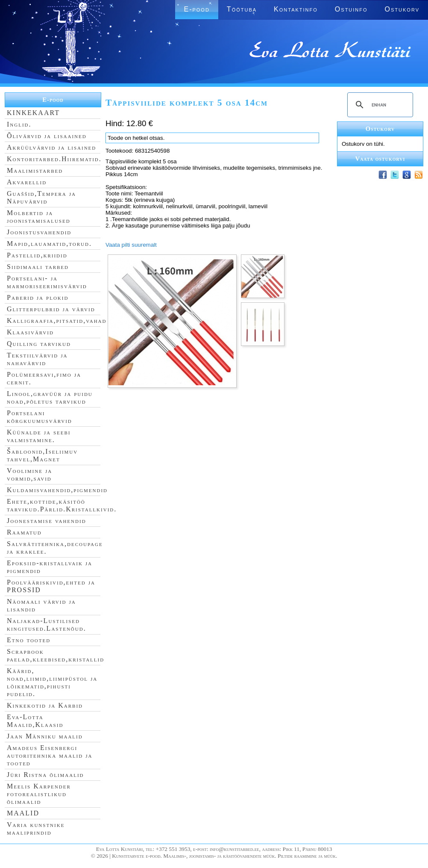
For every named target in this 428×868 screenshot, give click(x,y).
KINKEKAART (33, 113)
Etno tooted (29, 640)
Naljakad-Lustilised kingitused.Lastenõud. (47, 624)
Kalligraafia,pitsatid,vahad (57, 320)
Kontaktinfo (296, 9)
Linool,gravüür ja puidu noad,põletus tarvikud (50, 397)
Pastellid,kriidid (37, 255)
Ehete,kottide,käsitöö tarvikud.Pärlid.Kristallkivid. (62, 505)
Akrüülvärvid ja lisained (51, 147)
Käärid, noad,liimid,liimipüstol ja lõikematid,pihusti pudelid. (52, 682)
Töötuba (242, 9)
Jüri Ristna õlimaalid (45, 775)
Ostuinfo (351, 9)
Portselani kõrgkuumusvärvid (40, 417)
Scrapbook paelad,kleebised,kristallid (56, 655)
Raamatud (24, 532)
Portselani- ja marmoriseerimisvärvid (47, 282)
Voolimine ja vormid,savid (29, 474)
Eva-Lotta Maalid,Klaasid (35, 721)
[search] (379, 105)
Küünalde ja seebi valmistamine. (39, 436)
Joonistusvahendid (39, 232)
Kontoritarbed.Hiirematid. (54, 159)
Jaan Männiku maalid (45, 736)
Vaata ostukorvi (380, 159)
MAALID (23, 813)
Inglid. (19, 124)
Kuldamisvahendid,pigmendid (57, 490)
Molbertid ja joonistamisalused (39, 217)
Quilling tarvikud (39, 344)
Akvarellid (27, 182)
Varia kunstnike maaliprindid (36, 828)
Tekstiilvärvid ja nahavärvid (37, 359)
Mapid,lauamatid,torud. (49, 244)
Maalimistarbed (35, 170)
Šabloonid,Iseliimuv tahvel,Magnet (42, 455)
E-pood (196, 9)
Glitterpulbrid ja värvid (51, 309)
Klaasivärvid (30, 332)
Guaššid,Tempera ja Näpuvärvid (41, 197)
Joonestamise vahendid (47, 521)
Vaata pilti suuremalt (131, 245)
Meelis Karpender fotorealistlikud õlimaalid (39, 794)
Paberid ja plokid (38, 297)
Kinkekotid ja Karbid (45, 705)
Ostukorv (402, 9)
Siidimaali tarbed (38, 267)
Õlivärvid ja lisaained (47, 136)
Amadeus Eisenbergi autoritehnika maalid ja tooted (50, 755)
